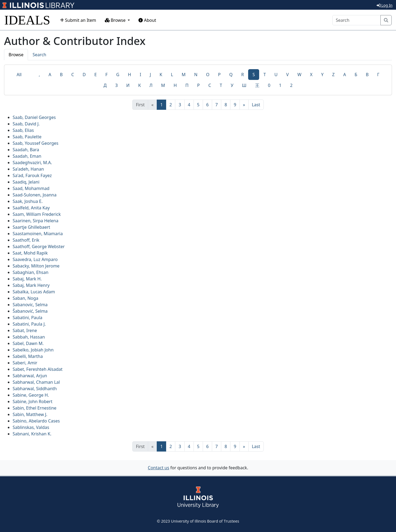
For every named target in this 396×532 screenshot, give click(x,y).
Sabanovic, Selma (30, 305)
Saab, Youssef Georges (35, 143)
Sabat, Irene (25, 330)
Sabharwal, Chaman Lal (36, 382)
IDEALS (27, 20)
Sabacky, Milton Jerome (36, 266)
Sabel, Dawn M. (28, 343)
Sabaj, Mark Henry (31, 285)
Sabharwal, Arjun (30, 376)
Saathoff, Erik (26, 240)
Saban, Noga (26, 298)
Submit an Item (78, 20)
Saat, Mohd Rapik (30, 253)
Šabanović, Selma (30, 311)
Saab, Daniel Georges (34, 117)
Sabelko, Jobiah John (33, 350)
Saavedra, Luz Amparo (35, 259)
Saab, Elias (23, 130)
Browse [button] (116, 20)
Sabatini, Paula (28, 318)
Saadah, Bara (26, 150)
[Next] (244, 105)
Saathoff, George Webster (39, 246)
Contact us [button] (159, 468)
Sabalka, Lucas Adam (34, 292)
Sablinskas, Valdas (31, 427)
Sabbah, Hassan (29, 337)
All (19, 75)
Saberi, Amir (25, 363)
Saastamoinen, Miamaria (38, 234)
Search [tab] (39, 55)
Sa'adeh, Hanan (28, 169)
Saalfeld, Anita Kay (31, 208)
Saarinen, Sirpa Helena (35, 221)
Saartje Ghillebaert (31, 227)
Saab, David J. (26, 124)
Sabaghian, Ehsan (31, 272)
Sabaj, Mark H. (27, 279)
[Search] (356, 20)
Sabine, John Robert (33, 401)
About (147, 20)
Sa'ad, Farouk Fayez (32, 175)
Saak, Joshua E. (28, 201)
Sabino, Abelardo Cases (36, 421)
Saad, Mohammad (31, 188)
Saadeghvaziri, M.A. (32, 163)
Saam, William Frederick (37, 214)
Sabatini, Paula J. (29, 324)
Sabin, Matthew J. (30, 414)
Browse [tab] (16, 55)
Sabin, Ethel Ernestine (35, 408)
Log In (385, 5)
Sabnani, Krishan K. (32, 434)
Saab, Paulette (27, 137)
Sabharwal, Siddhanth (35, 389)
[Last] (256, 105)
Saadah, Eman (27, 156)
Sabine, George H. (31, 395)
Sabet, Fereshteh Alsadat (38, 369)
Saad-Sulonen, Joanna (35, 195)
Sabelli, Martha (28, 356)
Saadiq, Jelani (26, 182)
